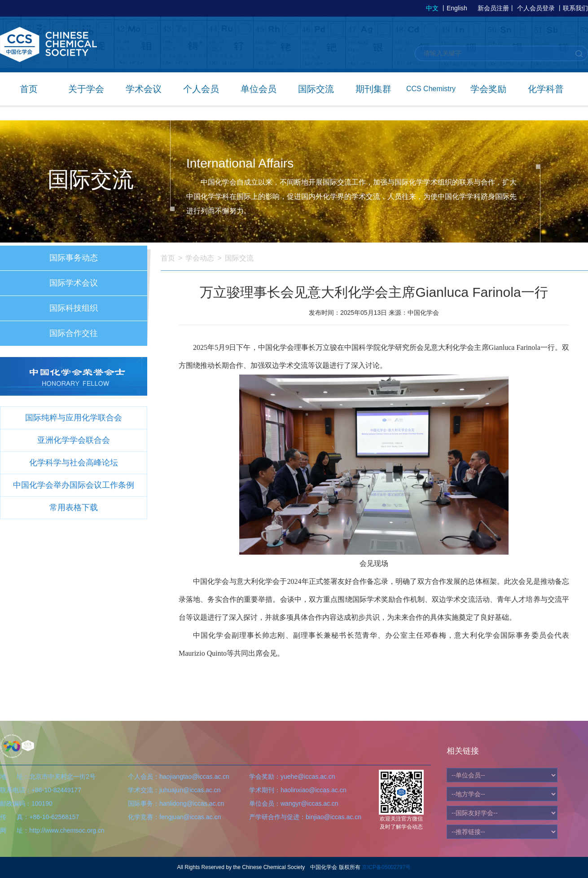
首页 (29, 89)
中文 (432, 8)
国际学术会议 (74, 283)
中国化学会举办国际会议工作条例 (74, 485)
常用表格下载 (74, 507)
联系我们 (575, 8)
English (457, 8)
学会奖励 (488, 89)
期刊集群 (373, 89)
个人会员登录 (536, 8)
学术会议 (144, 89)
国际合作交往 (74, 333)
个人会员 (201, 89)
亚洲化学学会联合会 (74, 440)
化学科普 (546, 89)
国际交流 (316, 89)
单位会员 (259, 89)
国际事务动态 (74, 258)
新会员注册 (493, 8)
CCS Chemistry (431, 89)
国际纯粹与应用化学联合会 (74, 418)
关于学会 (86, 89)
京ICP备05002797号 (386, 867)
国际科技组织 (74, 308)
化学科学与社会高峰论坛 (74, 463)
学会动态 (200, 258)
